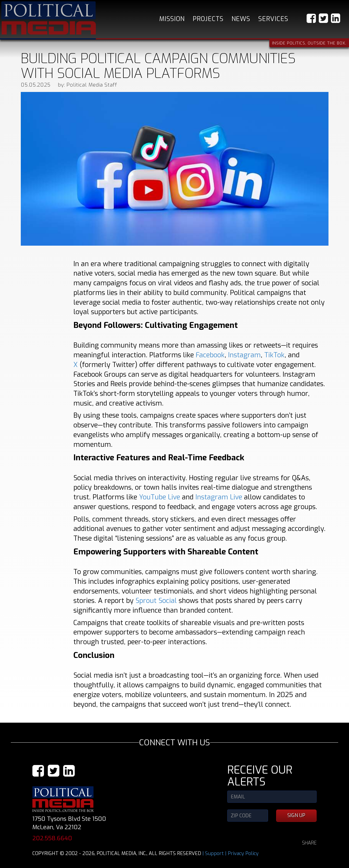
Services (273, 19)
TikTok (274, 355)
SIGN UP (296, 815)
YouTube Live (160, 497)
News (241, 19)
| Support (213, 853)
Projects (208, 19)
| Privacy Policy (242, 853)
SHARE (309, 843)
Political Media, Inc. (49, 18)
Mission (172, 19)
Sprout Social (156, 601)
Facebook (210, 355)
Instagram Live (219, 497)
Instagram (244, 355)
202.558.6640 (52, 838)
